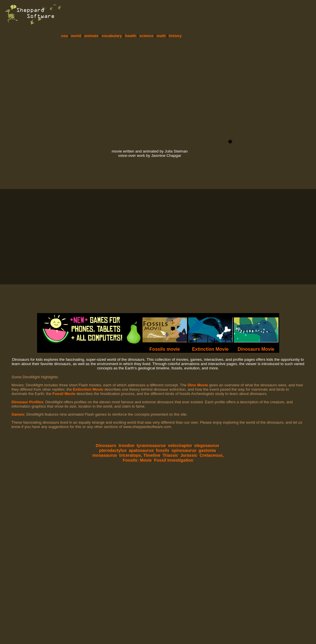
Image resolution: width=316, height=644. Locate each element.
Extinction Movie (210, 349)
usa (64, 36)
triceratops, (131, 455)
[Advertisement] (234, 33)
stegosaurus (207, 446)
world (76, 36)
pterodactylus (113, 450)
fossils (163, 450)
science (146, 36)
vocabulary (112, 36)
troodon (127, 446)
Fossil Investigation (173, 460)
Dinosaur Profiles (27, 402)
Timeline (152, 455)
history (175, 36)
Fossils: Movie (137, 460)
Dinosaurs (106, 446)
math (161, 36)
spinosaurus (184, 450)
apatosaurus (141, 450)
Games (18, 414)
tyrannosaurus (151, 446)
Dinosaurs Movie (256, 349)
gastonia (207, 450)
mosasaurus (105, 455)
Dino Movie (198, 385)
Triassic (170, 455)
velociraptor (180, 446)
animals (91, 36)
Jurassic (189, 455)
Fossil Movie (64, 394)
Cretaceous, (212, 455)
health (131, 36)
